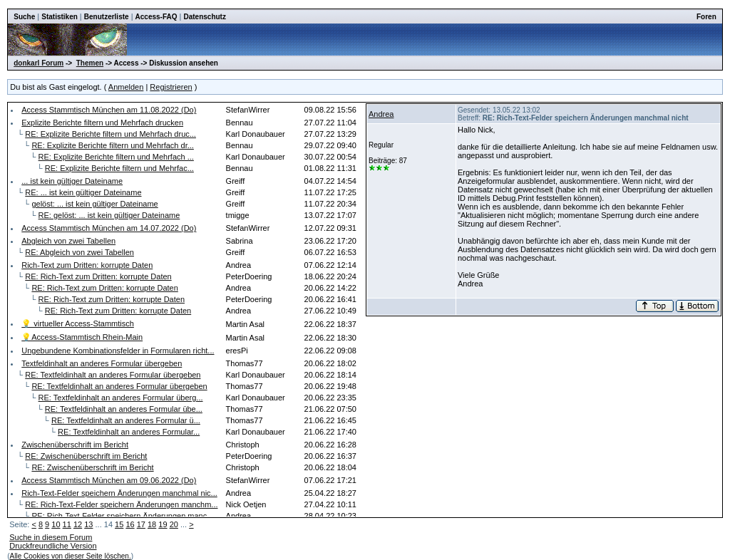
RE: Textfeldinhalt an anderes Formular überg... (121, 398)
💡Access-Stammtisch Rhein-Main (82, 337)
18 (152, 524)
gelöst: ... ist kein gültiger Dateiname (94, 204)
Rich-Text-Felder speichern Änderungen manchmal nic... (119, 493)
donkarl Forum (38, 63)
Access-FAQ (156, 17)
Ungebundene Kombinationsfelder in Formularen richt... (118, 351)
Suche (24, 17)
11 (67, 524)
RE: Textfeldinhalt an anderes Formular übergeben (113, 375)
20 (174, 524)
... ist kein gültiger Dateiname (72, 181)
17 (141, 524)
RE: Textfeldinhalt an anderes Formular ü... (126, 420)
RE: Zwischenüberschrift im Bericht (86, 456)
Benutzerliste (107, 17)
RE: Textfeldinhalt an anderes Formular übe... (124, 409)
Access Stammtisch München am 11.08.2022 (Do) (109, 110)
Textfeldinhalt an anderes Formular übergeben (102, 363)
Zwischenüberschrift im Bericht (75, 445)
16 (130, 524)
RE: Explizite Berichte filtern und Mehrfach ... (116, 157)
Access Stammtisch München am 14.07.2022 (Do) (109, 228)
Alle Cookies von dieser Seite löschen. (71, 556)
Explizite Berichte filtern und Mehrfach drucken (102, 123)
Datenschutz (204, 17)
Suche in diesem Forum (51, 537)
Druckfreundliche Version (53, 546)
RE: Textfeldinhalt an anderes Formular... (129, 432)
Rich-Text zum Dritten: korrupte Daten (87, 265)
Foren (706, 17)
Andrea (381, 114)
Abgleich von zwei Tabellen (68, 241)
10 (56, 524)
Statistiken (60, 17)
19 (163, 524)
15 (119, 524)
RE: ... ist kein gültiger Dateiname (83, 192)
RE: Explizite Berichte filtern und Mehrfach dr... (112, 145)
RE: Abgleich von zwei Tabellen (79, 252)
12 (78, 524)
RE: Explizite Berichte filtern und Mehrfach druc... (110, 134)
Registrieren (171, 87)
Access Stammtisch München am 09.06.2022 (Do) (109, 480)
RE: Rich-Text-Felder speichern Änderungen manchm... (121, 504)
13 (88, 524)
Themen (90, 63)
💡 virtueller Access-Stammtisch (78, 323)
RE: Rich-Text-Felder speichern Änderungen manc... (122, 516)
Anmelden (126, 87)
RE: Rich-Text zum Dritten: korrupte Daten (98, 276)
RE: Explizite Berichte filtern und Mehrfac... (119, 168)
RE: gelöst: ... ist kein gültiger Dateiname (109, 215)
